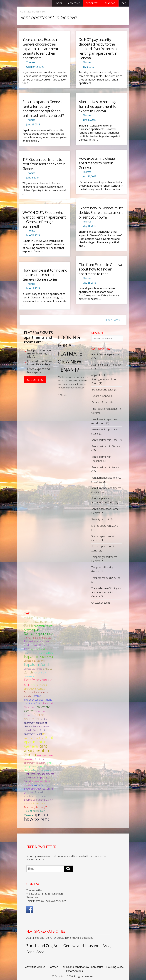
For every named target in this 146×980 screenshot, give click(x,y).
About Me (74, 3)
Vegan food (30, 823)
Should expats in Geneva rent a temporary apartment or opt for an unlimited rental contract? (43, 108)
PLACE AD (62, 395)
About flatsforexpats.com (105, 354)
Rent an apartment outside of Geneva (36, 723)
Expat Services (74, 971)
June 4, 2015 (32, 178)
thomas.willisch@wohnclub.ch (50, 901)
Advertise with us (35, 967)
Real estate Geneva (37, 709)
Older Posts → (114, 320)
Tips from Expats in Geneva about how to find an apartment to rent (100, 269)
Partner (53, 967)
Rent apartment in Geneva (106, 446)
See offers (92, 3)
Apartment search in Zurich (106, 365)
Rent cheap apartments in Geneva (37, 766)
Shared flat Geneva (34, 803)
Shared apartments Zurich (38, 800)
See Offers (35, 380)
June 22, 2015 (33, 124)
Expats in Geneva (101, 396)
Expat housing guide (102, 390)
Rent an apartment (34, 717)
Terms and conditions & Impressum (82, 967)
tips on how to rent (37, 817)
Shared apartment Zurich (105, 526)
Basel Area (35, 952)
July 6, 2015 (88, 67)
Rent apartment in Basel (105, 440)
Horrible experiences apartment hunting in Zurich (38, 700)
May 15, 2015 (33, 288)
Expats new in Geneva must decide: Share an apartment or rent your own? (101, 212)
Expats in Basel (46, 653)
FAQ (124, 3)
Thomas (31, 62)
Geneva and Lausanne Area (87, 946)
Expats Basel (31, 653)
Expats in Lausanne (34, 661)
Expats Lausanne (33, 669)
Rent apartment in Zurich (105, 467)
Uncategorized (99, 603)
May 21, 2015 (89, 283)
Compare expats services (38, 638)
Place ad (110, 3)
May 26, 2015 (33, 235)
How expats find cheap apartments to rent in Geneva (97, 163)
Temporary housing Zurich (106, 578)
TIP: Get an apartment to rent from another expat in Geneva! (44, 164)
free (33, 685)
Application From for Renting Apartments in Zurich (104, 379)
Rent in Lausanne (42, 770)
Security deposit (100, 519)
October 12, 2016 (35, 67)
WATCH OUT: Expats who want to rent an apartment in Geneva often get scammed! (44, 219)
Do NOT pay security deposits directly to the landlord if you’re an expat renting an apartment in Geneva (99, 49)
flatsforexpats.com (38, 682)
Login (58, 3)
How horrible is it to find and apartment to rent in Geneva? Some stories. (45, 275)
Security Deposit (40, 785)
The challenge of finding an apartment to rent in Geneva (106, 592)
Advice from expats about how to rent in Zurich (39, 622)
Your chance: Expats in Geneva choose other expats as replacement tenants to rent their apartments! (40, 49)
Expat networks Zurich (42, 649)
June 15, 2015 (89, 120)
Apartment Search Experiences (39, 632)
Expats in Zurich (100, 402)
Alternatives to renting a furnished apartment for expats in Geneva (98, 106)
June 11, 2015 (89, 176)
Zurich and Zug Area (44, 946)
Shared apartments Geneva (35, 794)
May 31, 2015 (89, 226)
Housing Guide (115, 967)
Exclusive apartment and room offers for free (37, 645)
